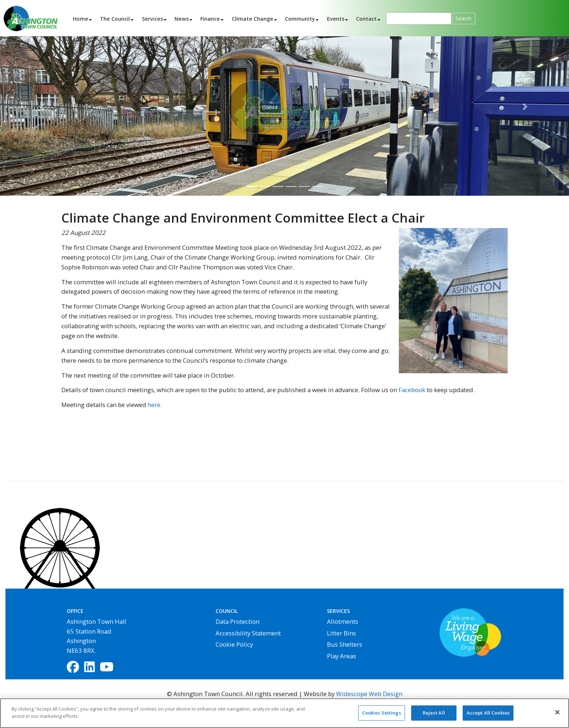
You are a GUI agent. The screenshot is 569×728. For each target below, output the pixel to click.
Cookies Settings (382, 716)
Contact (366, 18)
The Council (115, 18)
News (182, 18)
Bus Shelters (345, 644)
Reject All (434, 716)
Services (152, 18)
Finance (210, 18)
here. (155, 405)
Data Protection (238, 621)
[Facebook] (73, 668)
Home (81, 18)
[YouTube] (107, 668)
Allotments (343, 621)
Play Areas (341, 656)
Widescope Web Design (369, 694)
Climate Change (253, 18)
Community (300, 18)
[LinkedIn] (89, 668)
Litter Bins (341, 633)
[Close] (557, 715)
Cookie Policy (234, 644)
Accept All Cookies (488, 716)
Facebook (412, 390)
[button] (43, 107)
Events (336, 18)
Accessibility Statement (248, 633)
